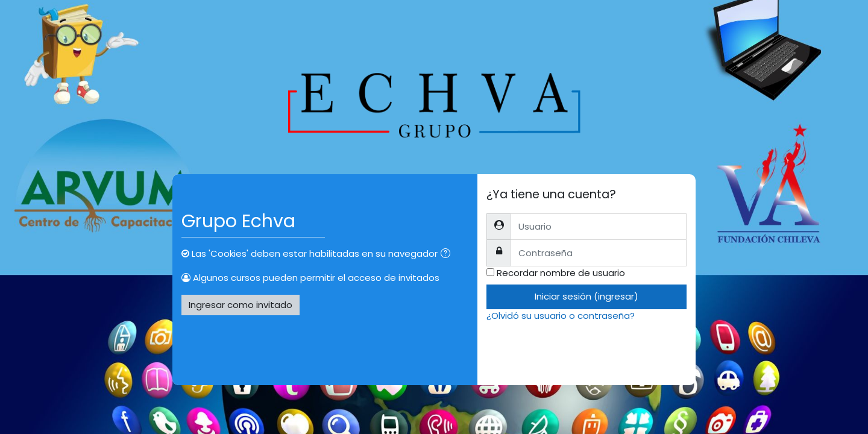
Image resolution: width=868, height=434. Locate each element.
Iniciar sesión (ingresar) (587, 296)
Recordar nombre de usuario (561, 273)
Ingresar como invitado (241, 305)
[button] (448, 255)
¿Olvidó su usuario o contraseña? (561, 316)
